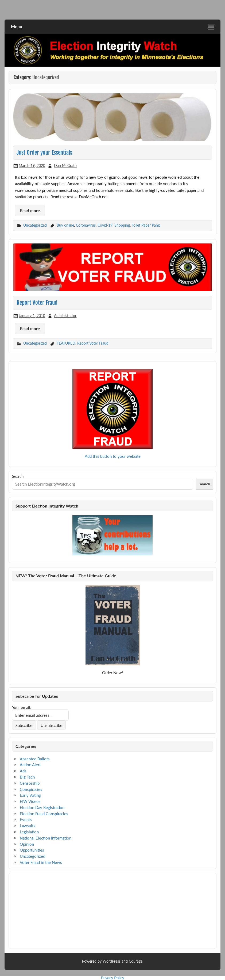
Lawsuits (28, 826)
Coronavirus (86, 225)
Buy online (65, 225)
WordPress (112, 961)
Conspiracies (31, 789)
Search (18, 476)
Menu (17, 26)
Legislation (29, 832)
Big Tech (27, 777)
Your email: (22, 707)
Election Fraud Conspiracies (44, 814)
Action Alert (30, 765)
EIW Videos (30, 801)
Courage (136, 961)
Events (26, 819)
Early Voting (30, 795)
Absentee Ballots (35, 759)
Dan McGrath (65, 165)
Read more (30, 211)
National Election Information (46, 838)
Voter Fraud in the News (41, 862)
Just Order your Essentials (44, 152)
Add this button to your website (113, 456)
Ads (23, 771)
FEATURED (66, 343)
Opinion (27, 844)
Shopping (122, 225)
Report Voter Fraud (37, 303)
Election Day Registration (42, 807)
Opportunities (32, 850)
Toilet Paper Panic (146, 225)
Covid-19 (105, 225)
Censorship (30, 783)
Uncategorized (35, 225)
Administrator (65, 316)
